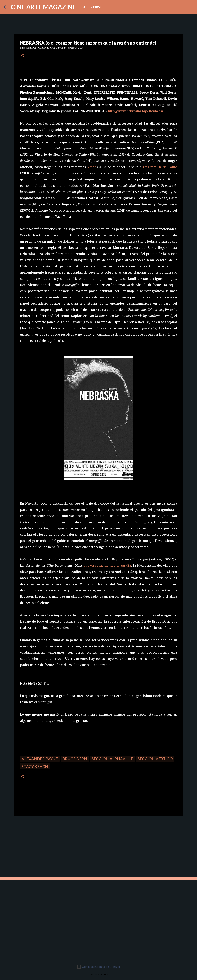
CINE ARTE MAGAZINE (43, 7)
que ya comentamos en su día (107, 566)
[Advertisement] (41, 846)
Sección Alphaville (112, 759)
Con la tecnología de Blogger (98, 967)
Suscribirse (92, 7)
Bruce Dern (75, 759)
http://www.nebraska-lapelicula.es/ (135, 111)
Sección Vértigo (155, 759)
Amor (92, 167)
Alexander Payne (40, 759)
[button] (22, 56)
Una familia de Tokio (160, 167)
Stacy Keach (35, 766)
